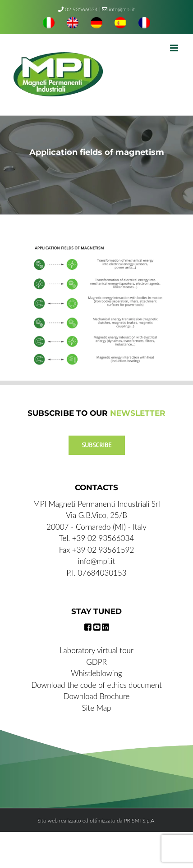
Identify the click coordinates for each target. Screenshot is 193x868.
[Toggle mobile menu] (175, 48)
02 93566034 (81, 9)
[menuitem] (49, 24)
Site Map (97, 708)
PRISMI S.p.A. (140, 820)
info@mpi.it (118, 9)
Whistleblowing (96, 673)
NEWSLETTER (138, 413)
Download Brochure (97, 696)
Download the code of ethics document (96, 685)
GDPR (96, 662)
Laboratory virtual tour (96, 650)
